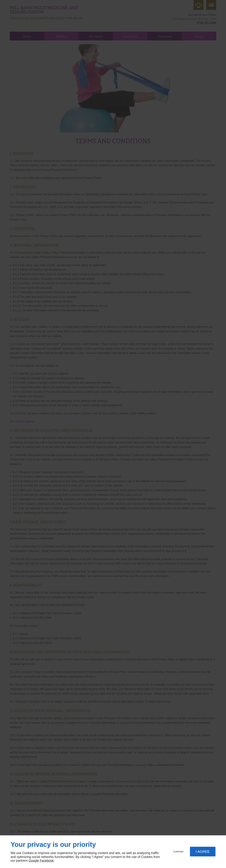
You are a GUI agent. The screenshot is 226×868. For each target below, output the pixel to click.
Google (34, 861)
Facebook (47, 861)
